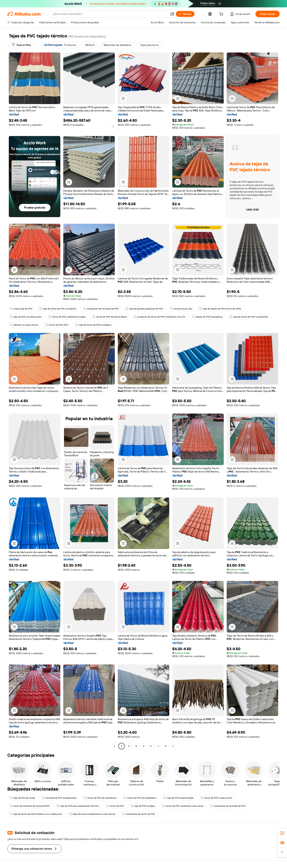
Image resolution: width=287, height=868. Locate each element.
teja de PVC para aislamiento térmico (78, 806)
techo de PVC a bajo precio (216, 798)
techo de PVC (115, 806)
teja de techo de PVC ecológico (93, 325)
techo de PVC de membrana (100, 798)
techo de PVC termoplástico (140, 798)
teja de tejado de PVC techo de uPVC (220, 309)
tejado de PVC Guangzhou (207, 317)
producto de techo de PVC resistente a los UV (159, 317)
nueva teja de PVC (21, 309)
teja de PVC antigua (143, 806)
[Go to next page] (173, 746)
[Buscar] (185, 14)
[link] (282, 833)
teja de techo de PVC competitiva (249, 317)
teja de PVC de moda (22, 798)
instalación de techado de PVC (101, 309)
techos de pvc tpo (181, 309)
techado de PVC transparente (59, 798)
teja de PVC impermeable (178, 798)
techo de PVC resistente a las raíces (183, 806)
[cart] (222, 15)
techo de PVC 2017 (57, 325)
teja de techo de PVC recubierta (58, 309)
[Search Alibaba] (110, 14)
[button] (172, 14)
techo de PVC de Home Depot (110, 317)
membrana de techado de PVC (228, 806)
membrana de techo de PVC (139, 814)
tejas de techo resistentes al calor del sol (92, 814)
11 (166, 746)
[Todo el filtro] (21, 45)
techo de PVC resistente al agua (67, 317)
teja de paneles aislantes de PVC (144, 309)
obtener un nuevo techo (24, 325)
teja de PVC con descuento (26, 317)
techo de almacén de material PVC (30, 806)
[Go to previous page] (114, 746)
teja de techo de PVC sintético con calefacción (36, 814)
